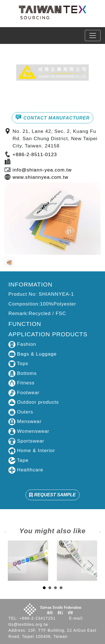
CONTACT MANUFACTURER (53, 117)
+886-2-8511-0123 (35, 154)
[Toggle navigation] (93, 36)
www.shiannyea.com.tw (40, 177)
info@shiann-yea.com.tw (42, 170)
